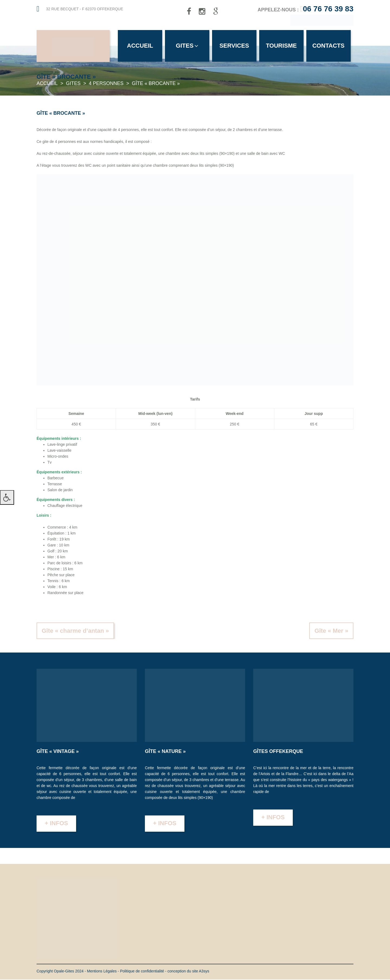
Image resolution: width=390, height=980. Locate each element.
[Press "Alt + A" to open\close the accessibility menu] (7, 497)
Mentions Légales (102, 972)
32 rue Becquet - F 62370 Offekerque (85, 9)
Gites (188, 46)
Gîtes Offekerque (278, 752)
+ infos (56, 824)
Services (236, 46)
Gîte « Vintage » (58, 752)
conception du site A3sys (188, 972)
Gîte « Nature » (165, 752)
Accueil (140, 46)
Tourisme (283, 46)
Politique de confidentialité (142, 972)
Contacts (331, 46)
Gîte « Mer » (331, 631)
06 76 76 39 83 (328, 9)
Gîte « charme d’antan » (75, 631)
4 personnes (106, 84)
